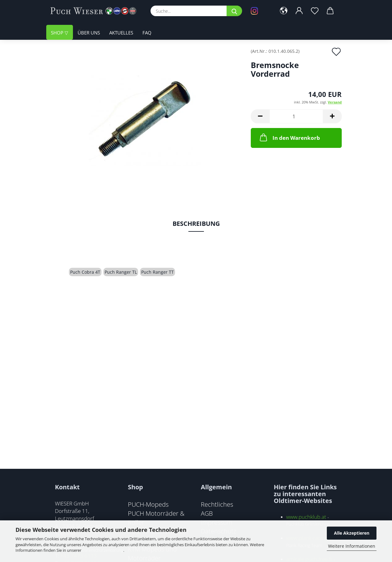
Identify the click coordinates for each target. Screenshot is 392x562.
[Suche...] (234, 11)
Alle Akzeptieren (352, 533)
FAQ (147, 33)
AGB (207, 513)
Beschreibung (196, 224)
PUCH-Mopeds (148, 504)
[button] (284, 11)
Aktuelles (121, 33)
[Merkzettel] (315, 11)
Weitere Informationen (352, 546)
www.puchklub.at (306, 517)
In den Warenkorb (289, 137)
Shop (58, 33)
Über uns (89, 33)
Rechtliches (217, 504)
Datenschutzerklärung (103, 550)
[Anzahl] (296, 116)
